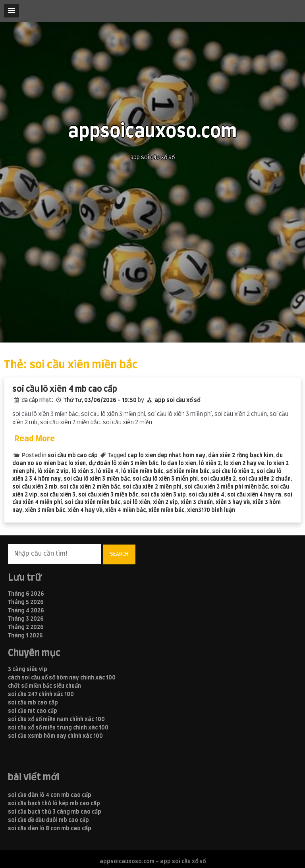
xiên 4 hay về (85, 510)
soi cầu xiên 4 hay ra (254, 495)
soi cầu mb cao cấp (73, 456)
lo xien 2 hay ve (244, 464)
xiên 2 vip (165, 502)
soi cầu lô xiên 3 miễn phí (165, 479)
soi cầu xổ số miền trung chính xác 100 (58, 728)
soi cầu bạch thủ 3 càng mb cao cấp (55, 812)
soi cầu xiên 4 (207, 495)
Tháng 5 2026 (26, 602)
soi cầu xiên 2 (218, 479)
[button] (12, 11)
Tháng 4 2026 (26, 611)
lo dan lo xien (179, 464)
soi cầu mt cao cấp (33, 711)
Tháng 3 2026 (26, 619)
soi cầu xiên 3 (58, 495)
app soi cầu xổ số (177, 400)
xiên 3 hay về (233, 502)
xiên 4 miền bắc (125, 510)
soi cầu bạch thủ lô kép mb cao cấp (54, 804)
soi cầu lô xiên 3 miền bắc (97, 479)
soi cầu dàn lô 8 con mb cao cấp (50, 829)
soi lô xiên (137, 502)
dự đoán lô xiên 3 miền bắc (123, 464)
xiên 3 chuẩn (197, 502)
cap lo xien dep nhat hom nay (166, 456)
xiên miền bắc (166, 510)
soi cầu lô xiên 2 (233, 472)
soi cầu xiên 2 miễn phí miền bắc (226, 487)
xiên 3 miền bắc (45, 510)
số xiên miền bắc (188, 472)
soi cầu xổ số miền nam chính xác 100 (56, 720)
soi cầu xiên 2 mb (35, 487)
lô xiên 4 (107, 472)
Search (119, 554)
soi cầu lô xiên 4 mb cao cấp (65, 389)
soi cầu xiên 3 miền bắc (108, 495)
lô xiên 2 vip (53, 472)
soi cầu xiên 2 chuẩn (265, 479)
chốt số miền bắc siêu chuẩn (44, 686)
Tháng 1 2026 (25, 636)
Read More (35, 439)
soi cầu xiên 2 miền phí (152, 487)
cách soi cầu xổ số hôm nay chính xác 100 (62, 678)
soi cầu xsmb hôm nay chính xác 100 (55, 736)
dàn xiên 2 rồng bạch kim (241, 456)
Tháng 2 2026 (26, 627)
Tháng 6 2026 (26, 594)
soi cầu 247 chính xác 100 (41, 695)
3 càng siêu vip (28, 670)
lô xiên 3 (82, 472)
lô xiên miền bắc (142, 472)
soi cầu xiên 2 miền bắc (90, 487)
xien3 (194, 510)
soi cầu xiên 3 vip (163, 495)
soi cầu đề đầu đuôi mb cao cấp (48, 820)
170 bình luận (218, 510)
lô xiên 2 (210, 464)
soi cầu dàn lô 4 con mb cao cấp (50, 795)
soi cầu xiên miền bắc (93, 502)
